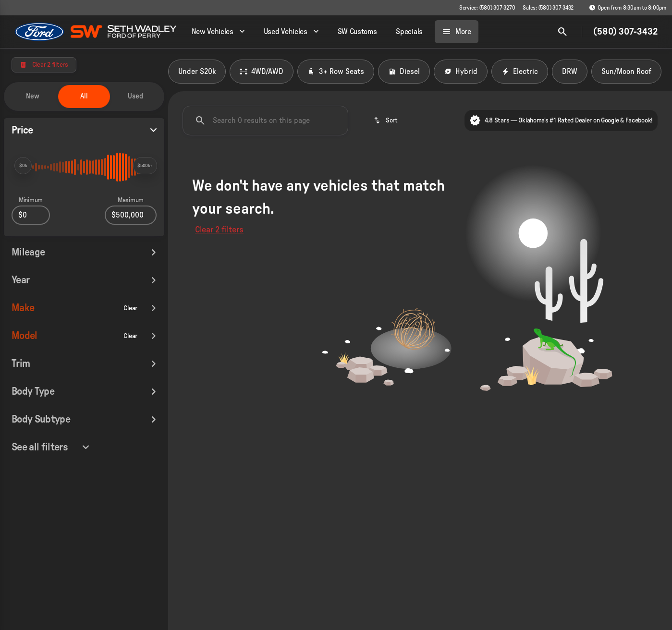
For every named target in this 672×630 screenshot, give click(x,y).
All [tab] (84, 96)
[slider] (23, 166)
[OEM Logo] (40, 32)
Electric (520, 72)
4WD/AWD (262, 72)
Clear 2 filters (219, 230)
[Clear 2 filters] (44, 65)
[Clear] (130, 274)
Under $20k (197, 72)
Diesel (404, 72)
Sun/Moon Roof (626, 72)
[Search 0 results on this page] (265, 121)
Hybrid (461, 72)
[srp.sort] (385, 121)
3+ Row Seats (336, 72)
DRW (570, 72)
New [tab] (33, 96)
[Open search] (562, 32)
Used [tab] (135, 96)
